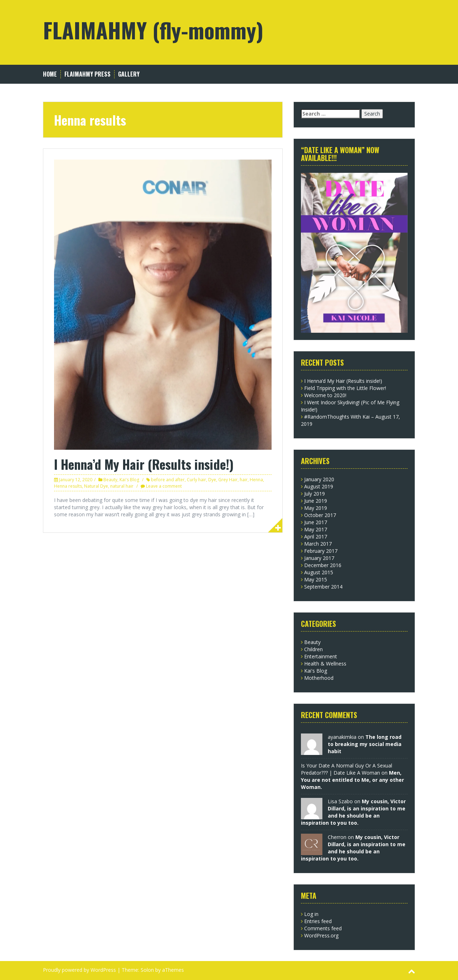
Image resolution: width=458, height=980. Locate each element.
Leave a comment (164, 486)
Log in (311, 914)
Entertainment (321, 656)
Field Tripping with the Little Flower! (345, 388)
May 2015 (316, 579)
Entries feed (318, 921)
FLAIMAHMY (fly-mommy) (153, 30)
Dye (212, 480)
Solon (147, 970)
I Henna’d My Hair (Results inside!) (144, 464)
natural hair (122, 486)
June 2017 (316, 522)
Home (50, 74)
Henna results (68, 486)
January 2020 (319, 479)
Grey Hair (228, 480)
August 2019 (319, 486)
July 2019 (315, 494)
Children (313, 649)
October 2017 (320, 515)
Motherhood (319, 678)
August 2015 (319, 572)
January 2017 (319, 558)
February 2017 (321, 551)
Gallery (129, 74)
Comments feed (323, 928)
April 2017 (316, 537)
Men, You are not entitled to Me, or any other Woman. (352, 780)
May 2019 (316, 508)
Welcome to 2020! (325, 395)
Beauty (110, 480)
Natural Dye (96, 486)
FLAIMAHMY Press (87, 74)
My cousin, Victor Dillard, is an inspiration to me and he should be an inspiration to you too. (353, 812)
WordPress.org (321, 935)
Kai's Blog (129, 480)
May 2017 (316, 529)
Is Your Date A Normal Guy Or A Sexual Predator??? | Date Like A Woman (347, 769)
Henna (256, 480)
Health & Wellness (325, 664)
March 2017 (318, 544)
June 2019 (316, 501)
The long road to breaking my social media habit (365, 744)
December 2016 (323, 565)
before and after (168, 480)
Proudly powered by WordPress (79, 970)
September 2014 (323, 587)
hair (244, 480)
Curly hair (196, 480)
